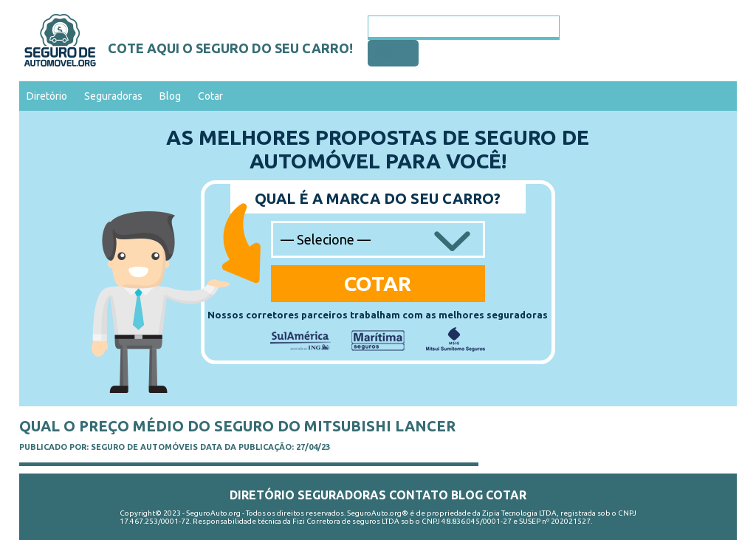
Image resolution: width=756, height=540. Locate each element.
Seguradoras (113, 96)
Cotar (210, 96)
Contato (419, 495)
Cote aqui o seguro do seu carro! (230, 48)
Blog (170, 96)
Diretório (47, 96)
